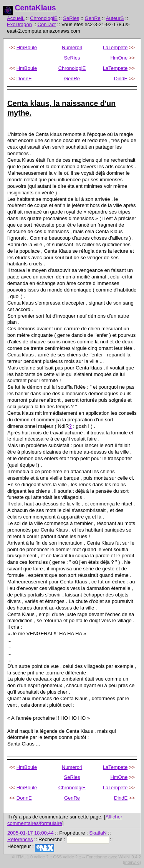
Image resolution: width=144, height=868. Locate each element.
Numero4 (72, 47)
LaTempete (115, 47)
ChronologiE (44, 18)
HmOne (119, 58)
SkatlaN (98, 833)
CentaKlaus (35, 8)
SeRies (71, 18)
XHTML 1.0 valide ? (30, 857)
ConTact (47, 24)
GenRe (93, 18)
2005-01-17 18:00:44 (31, 833)
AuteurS (115, 18)
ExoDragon (19, 24)
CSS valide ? (65, 857)
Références (20, 839)
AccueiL (16, 18)
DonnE (24, 79)
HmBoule (27, 47)
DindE (121, 79)
